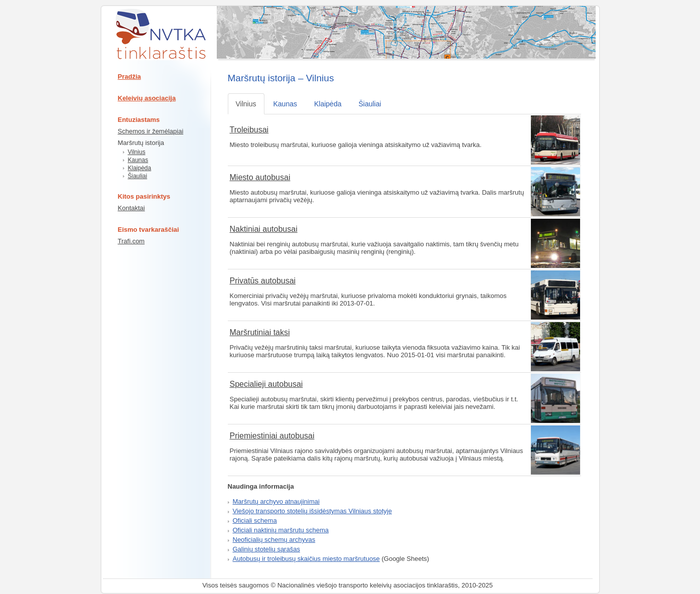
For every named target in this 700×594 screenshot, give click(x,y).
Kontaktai (131, 208)
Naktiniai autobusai (264, 229)
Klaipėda (140, 168)
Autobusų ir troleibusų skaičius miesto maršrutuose (306, 559)
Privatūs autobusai (263, 281)
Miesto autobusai (260, 177)
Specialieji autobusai (266, 384)
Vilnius (137, 152)
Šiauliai (138, 176)
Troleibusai (249, 130)
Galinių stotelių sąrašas (266, 549)
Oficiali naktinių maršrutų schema (281, 530)
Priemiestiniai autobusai (272, 436)
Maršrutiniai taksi (260, 332)
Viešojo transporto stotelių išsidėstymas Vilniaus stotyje (312, 511)
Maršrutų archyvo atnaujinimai (276, 501)
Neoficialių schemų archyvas (274, 540)
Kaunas (138, 160)
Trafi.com (131, 241)
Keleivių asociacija (147, 98)
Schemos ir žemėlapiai (151, 131)
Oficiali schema (255, 521)
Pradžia (129, 77)
